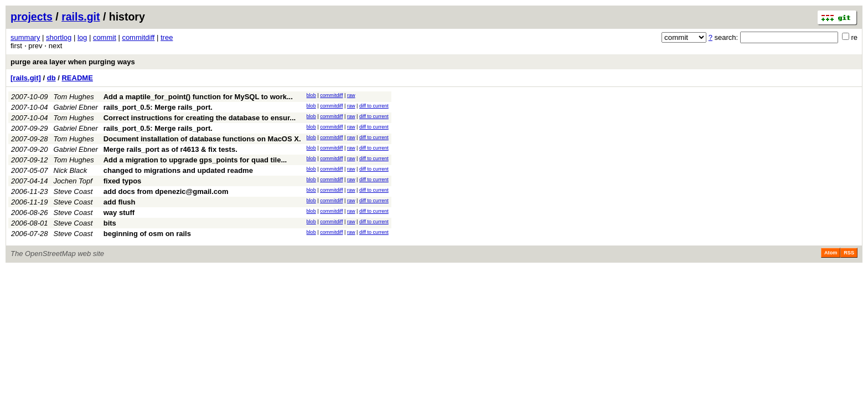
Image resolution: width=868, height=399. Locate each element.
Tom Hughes (74, 97)
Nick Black (71, 170)
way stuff (119, 213)
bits (110, 223)
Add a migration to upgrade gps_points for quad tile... (195, 160)
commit (105, 37)
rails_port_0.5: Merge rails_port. (158, 107)
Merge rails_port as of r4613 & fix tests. (170, 149)
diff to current (374, 106)
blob (311, 95)
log (82, 37)
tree (167, 37)
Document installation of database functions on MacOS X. (202, 139)
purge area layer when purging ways (73, 62)
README (77, 78)
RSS (849, 253)
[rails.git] (26, 78)
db (51, 78)
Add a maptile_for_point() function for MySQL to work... (198, 97)
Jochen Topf (73, 181)
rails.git (81, 17)
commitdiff (138, 37)
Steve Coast (73, 191)
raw (351, 95)
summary (25, 37)
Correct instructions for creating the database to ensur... (200, 118)
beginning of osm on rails (147, 234)
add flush (120, 202)
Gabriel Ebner (76, 107)
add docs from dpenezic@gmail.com (166, 191)
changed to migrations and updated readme (178, 170)
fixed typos (123, 181)
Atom (831, 253)
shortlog (59, 37)
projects (32, 17)
